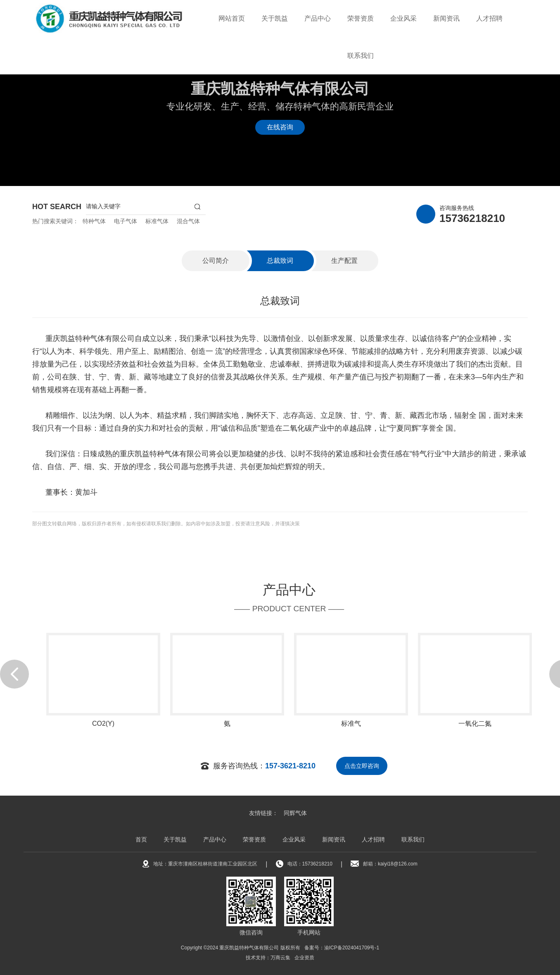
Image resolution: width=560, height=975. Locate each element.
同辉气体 (295, 813)
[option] (103, 704)
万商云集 (280, 958)
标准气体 (157, 221)
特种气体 (94, 221)
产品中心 (318, 18)
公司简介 (216, 261)
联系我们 (361, 56)
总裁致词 (280, 261)
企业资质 (304, 958)
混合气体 (188, 221)
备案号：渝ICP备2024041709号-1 (342, 948)
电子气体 (126, 221)
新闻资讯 (446, 18)
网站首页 (232, 18)
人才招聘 (489, 18)
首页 (141, 839)
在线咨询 (280, 127)
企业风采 (403, 18)
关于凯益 (275, 18)
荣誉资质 (361, 18)
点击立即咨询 (362, 766)
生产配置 (344, 261)
